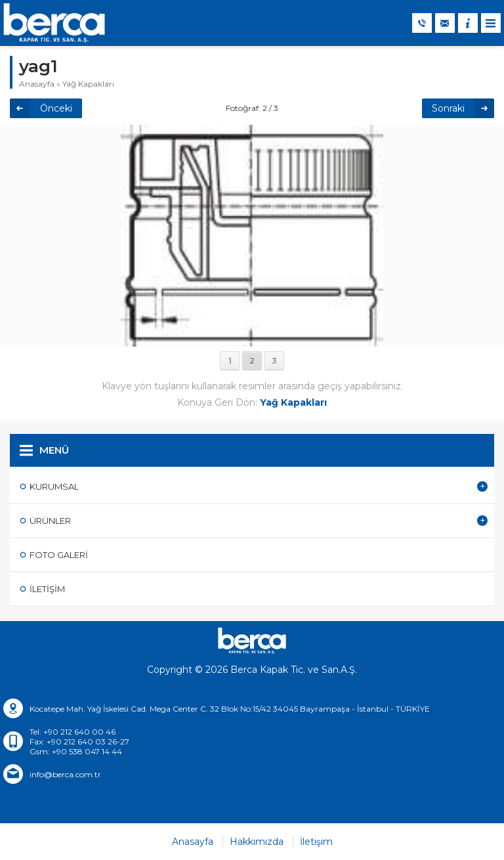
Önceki (56, 108)
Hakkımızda (257, 842)
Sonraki (448, 108)
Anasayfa (37, 84)
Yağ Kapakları (88, 84)
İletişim (316, 842)
